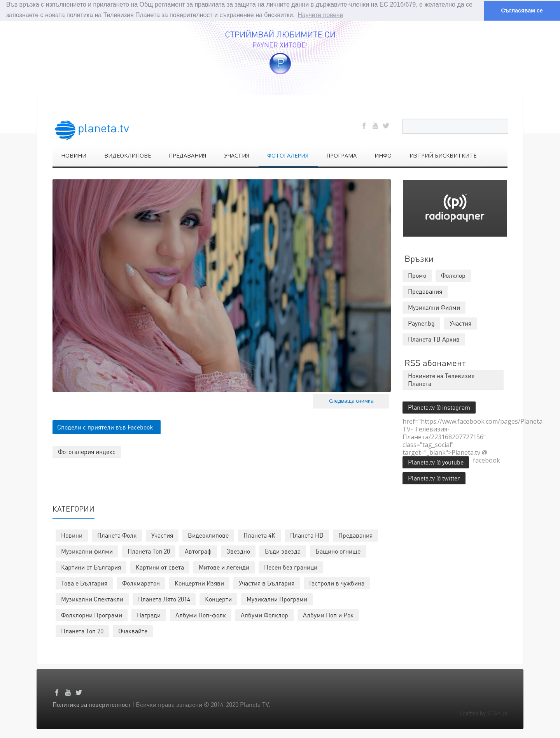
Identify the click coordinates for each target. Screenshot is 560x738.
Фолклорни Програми (92, 615)
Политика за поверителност (92, 704)
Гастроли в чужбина (337, 583)
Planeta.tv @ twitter (434, 478)
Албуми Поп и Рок (328, 615)
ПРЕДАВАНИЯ (187, 155)
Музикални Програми (277, 599)
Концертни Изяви (199, 583)
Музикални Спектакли (92, 599)
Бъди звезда (283, 551)
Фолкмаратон (141, 583)
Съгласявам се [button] (522, 11)
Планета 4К (259, 535)
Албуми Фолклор (264, 615)
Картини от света (160, 567)
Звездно (238, 551)
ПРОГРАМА (341, 155)
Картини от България (91, 567)
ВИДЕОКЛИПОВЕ (128, 155)
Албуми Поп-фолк (201, 615)
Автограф (198, 551)
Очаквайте (133, 631)
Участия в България (267, 583)
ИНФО (383, 155)
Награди (149, 615)
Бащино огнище (338, 551)
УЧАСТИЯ (237, 155)
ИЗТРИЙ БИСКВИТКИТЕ (443, 155)
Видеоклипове (208, 535)
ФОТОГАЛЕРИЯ (288, 155)
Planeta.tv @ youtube (436, 462)
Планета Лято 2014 (164, 599)
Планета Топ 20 (149, 551)
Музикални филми (87, 551)
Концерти (218, 599)
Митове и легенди (224, 567)
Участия (162, 535)
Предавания (355, 535)
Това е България (84, 583)
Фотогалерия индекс (87, 451)
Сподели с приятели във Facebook (105, 427)
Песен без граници (291, 567)
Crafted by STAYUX (484, 713)
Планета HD (307, 535)
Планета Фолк (117, 535)
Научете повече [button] (320, 15)
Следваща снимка (351, 401)
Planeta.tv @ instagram (439, 407)
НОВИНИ (74, 155)
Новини (72, 535)
